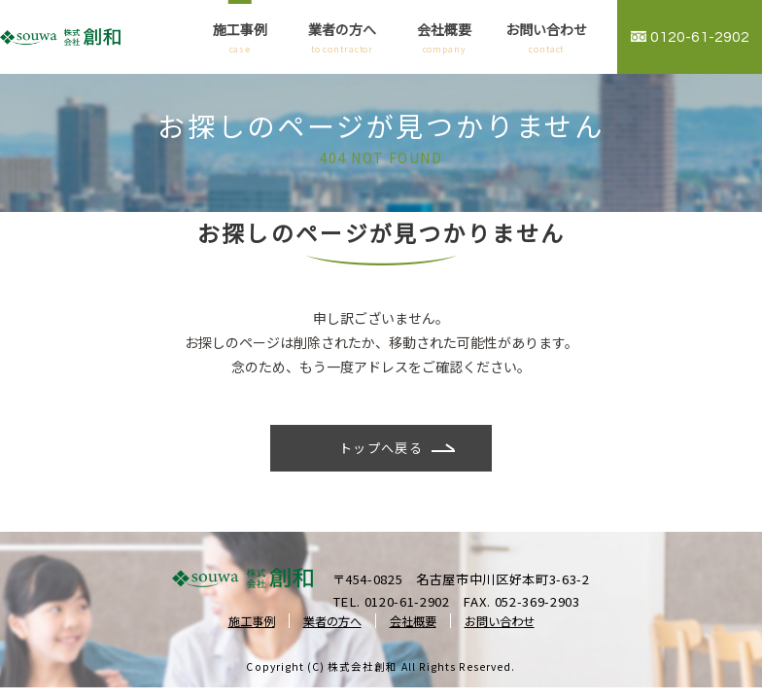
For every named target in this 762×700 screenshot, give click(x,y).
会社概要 (445, 38)
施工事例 (240, 38)
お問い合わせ (547, 38)
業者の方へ (342, 38)
